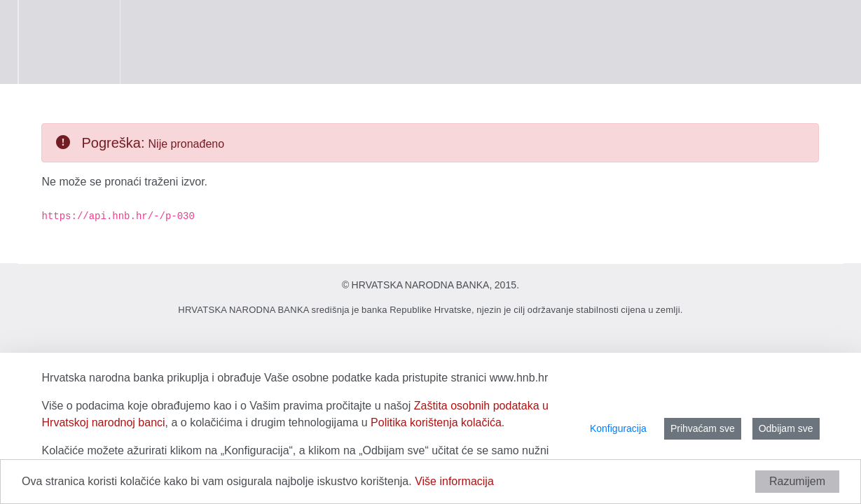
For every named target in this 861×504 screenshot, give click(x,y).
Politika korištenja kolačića (436, 422)
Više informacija (454, 481)
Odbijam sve (786, 428)
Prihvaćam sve (703, 428)
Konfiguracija (618, 428)
